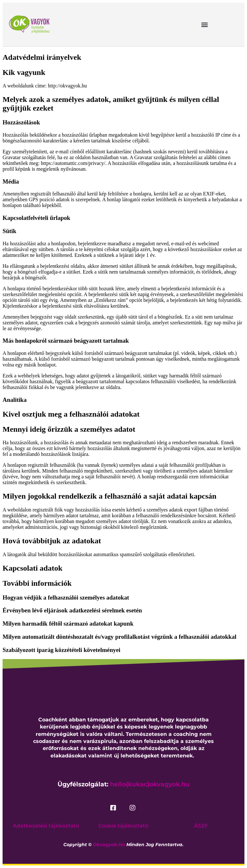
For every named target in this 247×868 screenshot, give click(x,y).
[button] (205, 24)
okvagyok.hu (109, 845)
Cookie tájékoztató (123, 826)
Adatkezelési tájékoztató (46, 826)
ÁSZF (201, 826)
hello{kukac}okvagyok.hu (150, 784)
